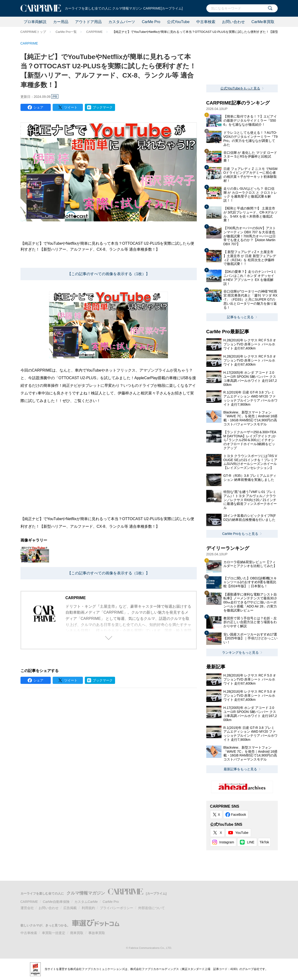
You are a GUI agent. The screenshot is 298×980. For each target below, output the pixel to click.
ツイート (71, 107)
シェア (38, 107)
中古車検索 (206, 22)
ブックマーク (103, 107)
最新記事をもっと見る (240, 769)
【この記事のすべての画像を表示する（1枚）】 (109, 274)
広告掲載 (70, 908)
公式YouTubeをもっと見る (240, 88)
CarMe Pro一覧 (66, 32)
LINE (251, 842)
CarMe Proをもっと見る (240, 534)
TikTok (264, 842)
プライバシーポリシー (116, 908)
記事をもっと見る (240, 317)
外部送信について (152, 908)
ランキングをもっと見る (240, 652)
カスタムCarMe (86, 902)
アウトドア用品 (88, 22)
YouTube (242, 833)
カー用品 (61, 22)
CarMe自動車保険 (56, 902)
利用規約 (88, 908)
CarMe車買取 (263, 22)
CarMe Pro (151, 22)
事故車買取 (97, 933)
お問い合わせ (233, 22)
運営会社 (27, 908)
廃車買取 (77, 933)
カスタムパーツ (122, 22)
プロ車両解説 (35, 22)
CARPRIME (94, 32)
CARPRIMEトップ (33, 32)
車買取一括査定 (54, 933)
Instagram (227, 842)
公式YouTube (178, 22)
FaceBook (239, 815)
